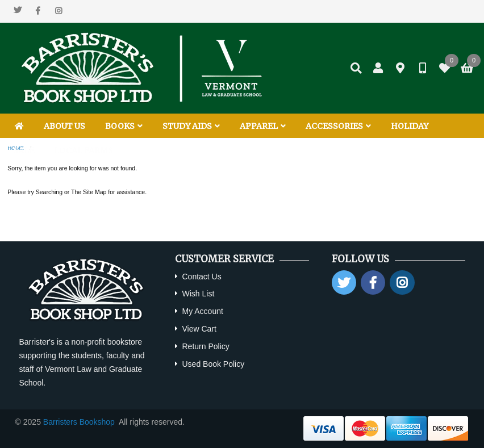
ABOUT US (64, 126)
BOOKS (124, 126)
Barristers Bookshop (79, 422)
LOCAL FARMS (84, 150)
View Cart (199, 329)
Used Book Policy (213, 364)
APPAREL (263, 126)
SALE (24, 150)
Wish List (198, 294)
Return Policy (205, 346)
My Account (202, 311)
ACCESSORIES (338, 126)
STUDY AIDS (191, 126)
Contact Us (201, 277)
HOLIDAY (410, 126)
